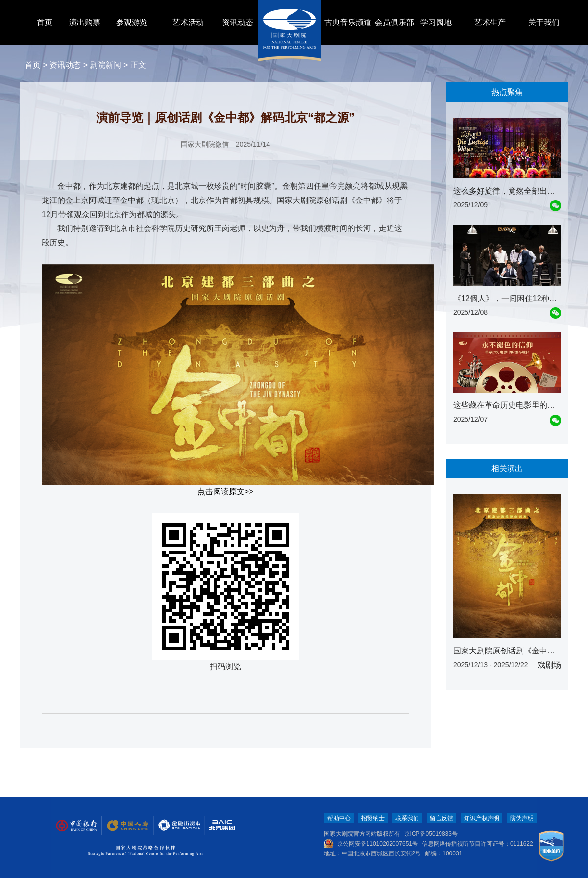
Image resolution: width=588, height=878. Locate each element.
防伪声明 (522, 818)
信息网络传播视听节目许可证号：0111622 (478, 844)
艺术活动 (188, 22)
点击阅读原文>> (226, 491)
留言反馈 (441, 818)
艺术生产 (490, 22)
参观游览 (132, 22)
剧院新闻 (105, 65)
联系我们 (407, 818)
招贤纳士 (373, 818)
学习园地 (436, 22)
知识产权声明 (482, 818)
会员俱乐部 (394, 22)
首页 (45, 22)
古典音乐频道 (348, 22)
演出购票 (85, 22)
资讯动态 (238, 22)
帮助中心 (339, 818)
